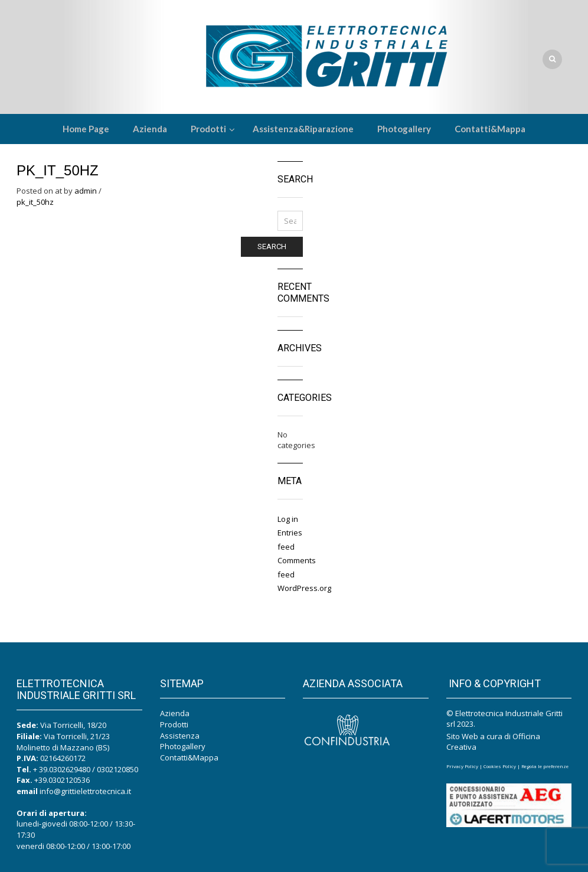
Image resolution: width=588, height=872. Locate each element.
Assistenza (180, 736)
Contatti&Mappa (189, 757)
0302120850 (117, 769)
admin (86, 191)
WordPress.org (304, 588)
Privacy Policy (462, 766)
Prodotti (174, 724)
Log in (288, 519)
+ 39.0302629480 (62, 769)
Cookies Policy (500, 766)
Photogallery (183, 746)
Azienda (175, 713)
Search (272, 246)
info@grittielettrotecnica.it (85, 791)
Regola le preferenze (545, 766)
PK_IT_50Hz (58, 170)
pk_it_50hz (35, 202)
